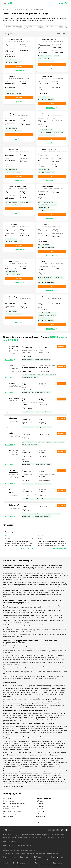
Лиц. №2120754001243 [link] (22, 116)
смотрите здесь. (52, 839)
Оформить (52, 325)
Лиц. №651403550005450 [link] (56, 41)
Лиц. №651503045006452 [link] (55, 116)
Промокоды (55, 857)
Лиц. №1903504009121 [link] (25, 41)
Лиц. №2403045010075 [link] (56, 79)
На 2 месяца (40, 804)
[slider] (13, 28)
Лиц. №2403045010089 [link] (56, 188)
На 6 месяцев (41, 814)
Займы (25, 9)
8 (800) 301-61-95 (8, 848)
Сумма (5, 24)
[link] (49, 830)
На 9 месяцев (41, 817)
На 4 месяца (40, 809)
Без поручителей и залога (12, 811)
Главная (6, 9)
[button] (5, 3)
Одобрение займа (50, 24)
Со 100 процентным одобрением (14, 804)
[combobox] (61, 33)
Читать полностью (27, 548)
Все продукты (16, 9)
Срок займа (27, 24)
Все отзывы (36, 554)
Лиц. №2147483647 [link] (22, 188)
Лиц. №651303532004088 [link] (22, 79)
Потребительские (9, 801)
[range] (13, 27)
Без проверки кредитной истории (15, 814)
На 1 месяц (40, 801)
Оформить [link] (19, 66)
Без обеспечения (9, 809)
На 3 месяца (40, 806)
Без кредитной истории (11, 806)
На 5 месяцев (40, 811)
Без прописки (8, 817)
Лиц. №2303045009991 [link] (22, 151)
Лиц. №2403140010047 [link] (59, 151)
